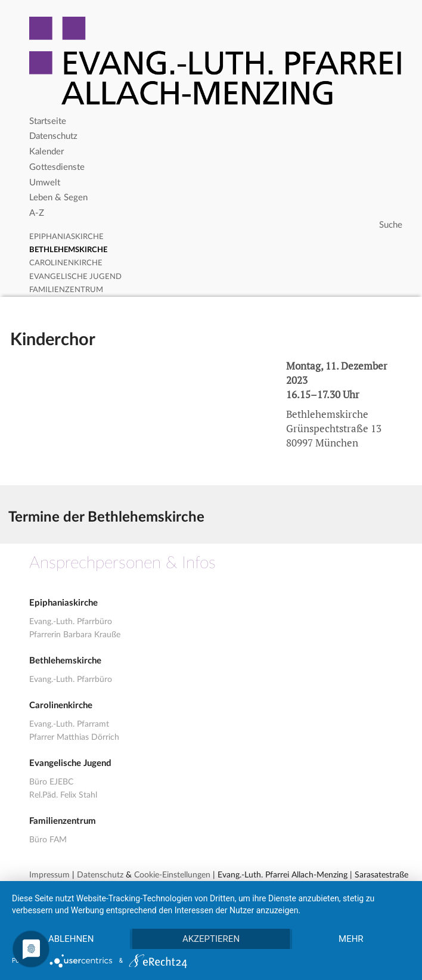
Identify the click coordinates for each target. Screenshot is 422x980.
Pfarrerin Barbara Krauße (75, 635)
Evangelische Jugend (75, 277)
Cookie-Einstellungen (172, 875)
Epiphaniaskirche (66, 237)
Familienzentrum (66, 290)
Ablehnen (71, 939)
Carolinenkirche (66, 263)
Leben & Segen (58, 198)
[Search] (217, 225)
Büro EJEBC (51, 782)
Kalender (46, 152)
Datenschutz (53, 136)
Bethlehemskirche (68, 250)
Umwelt (45, 183)
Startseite (48, 121)
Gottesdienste (57, 167)
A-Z (37, 213)
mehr (351, 939)
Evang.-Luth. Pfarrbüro (71, 622)
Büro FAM (48, 840)
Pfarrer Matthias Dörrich (74, 737)
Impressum (49, 875)
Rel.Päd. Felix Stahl (63, 795)
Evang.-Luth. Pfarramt (69, 724)
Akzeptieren (211, 939)
